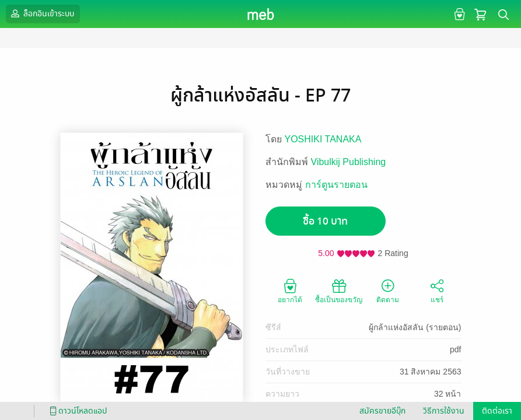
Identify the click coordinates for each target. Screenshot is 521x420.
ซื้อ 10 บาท (325, 221)
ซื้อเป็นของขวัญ (339, 290)
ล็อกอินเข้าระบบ (41, 13)
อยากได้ (290, 290)
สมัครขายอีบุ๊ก (382, 411)
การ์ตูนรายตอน (336, 185)
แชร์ (437, 290)
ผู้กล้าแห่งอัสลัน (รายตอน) (415, 327)
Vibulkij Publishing (349, 162)
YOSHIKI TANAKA (323, 139)
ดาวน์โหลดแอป (76, 411)
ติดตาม (388, 290)
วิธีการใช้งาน (444, 411)
